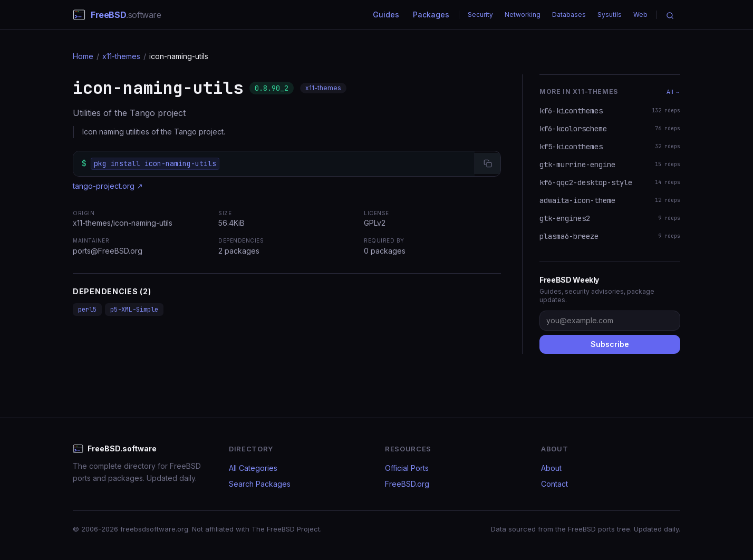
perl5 (87, 310)
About (551, 468)
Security (480, 15)
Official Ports (407, 468)
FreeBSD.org (407, 484)
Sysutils (610, 15)
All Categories (253, 468)
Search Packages (260, 484)
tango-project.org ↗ (108, 186)
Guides (386, 15)
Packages (431, 15)
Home (83, 56)
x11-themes (121, 56)
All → (673, 92)
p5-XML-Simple (134, 310)
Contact (554, 484)
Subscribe (610, 344)
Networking (523, 15)
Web (640, 15)
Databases (569, 15)
